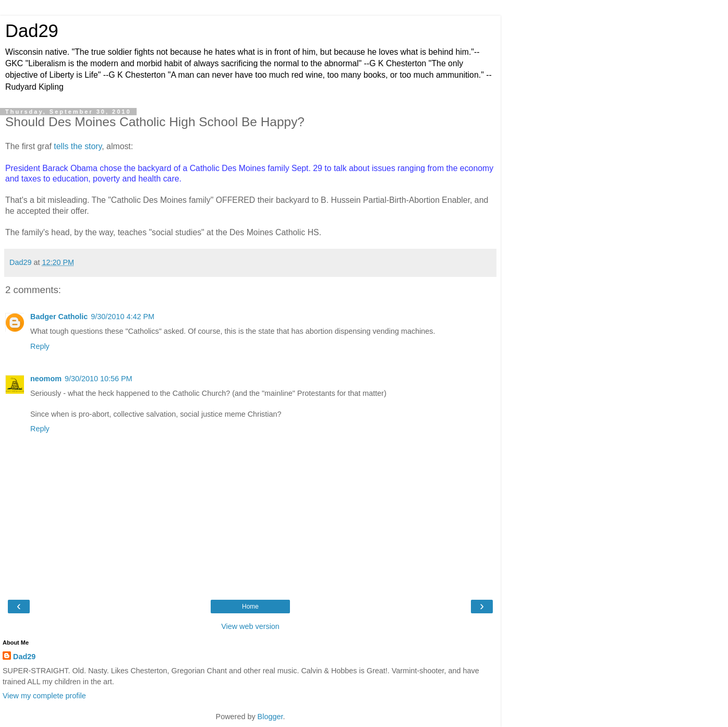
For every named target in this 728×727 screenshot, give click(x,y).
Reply (40, 346)
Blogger (270, 717)
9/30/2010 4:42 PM (123, 317)
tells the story (78, 146)
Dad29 (32, 31)
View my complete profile (44, 696)
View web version (250, 626)
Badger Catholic (59, 317)
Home (250, 607)
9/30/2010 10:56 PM (99, 379)
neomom (46, 379)
